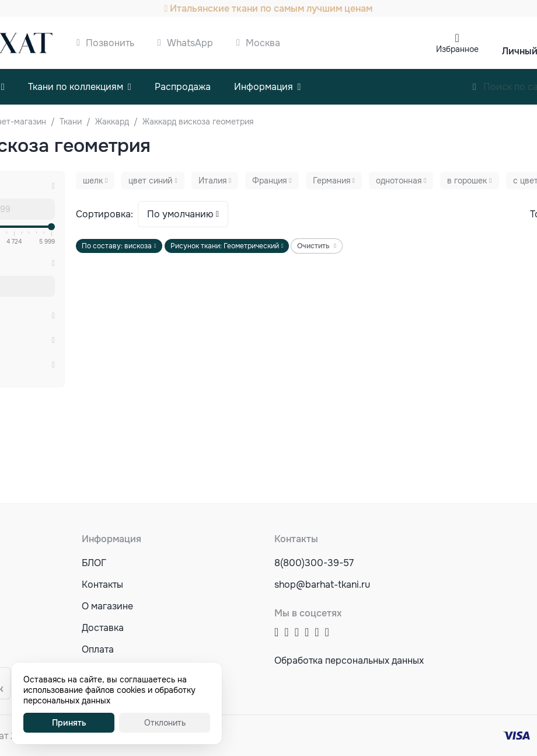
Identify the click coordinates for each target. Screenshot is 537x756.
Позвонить (110, 43)
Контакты (102, 585)
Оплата (98, 649)
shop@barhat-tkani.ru (322, 585)
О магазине (107, 606)
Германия (332, 181)
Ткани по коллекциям (76, 87)
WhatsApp (190, 43)
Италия (212, 181)
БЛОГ (94, 563)
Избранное (457, 49)
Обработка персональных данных (349, 660)
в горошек (467, 181)
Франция (269, 181)
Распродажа (183, 87)
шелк (93, 181)
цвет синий (150, 181)
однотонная (399, 181)
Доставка (103, 628)
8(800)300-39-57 (314, 563)
